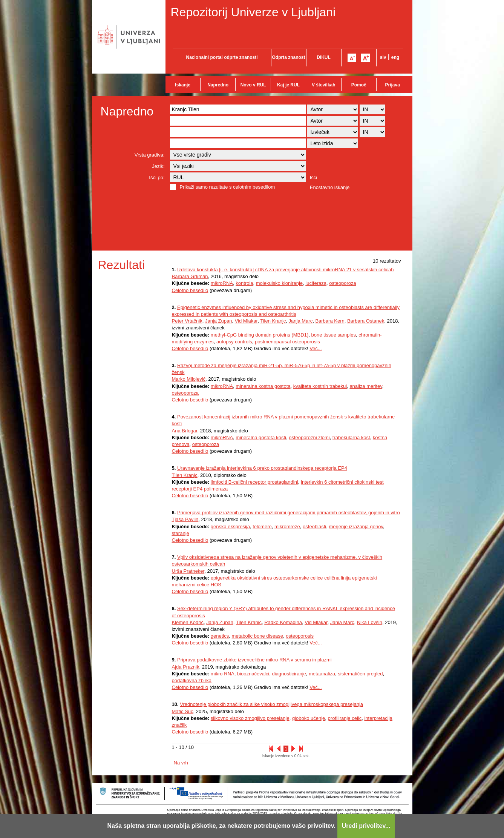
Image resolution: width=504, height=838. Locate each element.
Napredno (218, 85)
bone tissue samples (333, 335)
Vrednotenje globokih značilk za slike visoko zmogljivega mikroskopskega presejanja (271, 704)
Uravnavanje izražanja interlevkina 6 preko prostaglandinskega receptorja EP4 (262, 468)
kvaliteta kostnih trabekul (320, 386)
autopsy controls (234, 342)
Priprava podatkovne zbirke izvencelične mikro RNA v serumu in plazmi (254, 660)
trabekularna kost (351, 437)
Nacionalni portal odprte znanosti (222, 57)
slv (383, 57)
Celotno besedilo (190, 290)
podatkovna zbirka (192, 680)
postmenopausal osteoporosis (287, 342)
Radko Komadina (283, 622)
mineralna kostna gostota (263, 386)
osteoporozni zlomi (309, 437)
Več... (316, 348)
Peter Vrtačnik (187, 321)
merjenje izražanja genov (356, 527)
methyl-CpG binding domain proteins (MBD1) (260, 335)
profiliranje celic (345, 718)
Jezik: (158, 166)
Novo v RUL (253, 85)
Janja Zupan (219, 321)
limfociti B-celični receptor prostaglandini (254, 482)
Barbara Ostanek (366, 321)
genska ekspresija (230, 527)
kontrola (244, 283)
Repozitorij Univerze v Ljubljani (253, 12)
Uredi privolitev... (366, 826)
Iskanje (183, 85)
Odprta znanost (288, 57)
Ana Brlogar (185, 431)
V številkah (324, 85)
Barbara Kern (330, 321)
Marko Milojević (189, 379)
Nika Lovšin (370, 622)
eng (395, 57)
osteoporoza (343, 283)
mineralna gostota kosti (261, 437)
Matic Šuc (183, 711)
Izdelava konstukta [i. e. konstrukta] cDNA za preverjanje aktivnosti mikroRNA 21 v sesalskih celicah (285, 270)
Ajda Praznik (186, 667)
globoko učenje (309, 718)
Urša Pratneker (188, 571)
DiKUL (324, 57)
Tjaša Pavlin (185, 519)
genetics (220, 636)
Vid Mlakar (246, 321)
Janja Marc (301, 321)
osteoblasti (314, 527)
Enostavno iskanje (330, 187)
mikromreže (287, 527)
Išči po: (157, 178)
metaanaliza (322, 674)
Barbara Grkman (190, 276)
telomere (262, 527)
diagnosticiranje (289, 674)
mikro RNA (223, 674)
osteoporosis (300, 636)
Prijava (393, 85)
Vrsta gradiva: (150, 155)
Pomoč (359, 85)
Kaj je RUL (288, 85)
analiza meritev (366, 386)
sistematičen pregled (360, 674)
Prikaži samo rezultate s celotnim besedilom (227, 187)
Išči (314, 178)
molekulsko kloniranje (279, 283)
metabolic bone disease (257, 636)
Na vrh (181, 763)
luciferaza (316, 283)
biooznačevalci (253, 674)
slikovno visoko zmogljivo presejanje (250, 718)
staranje (181, 533)
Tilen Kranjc (273, 321)
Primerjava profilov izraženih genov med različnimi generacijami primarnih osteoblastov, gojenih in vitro (289, 513)
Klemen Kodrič (188, 622)
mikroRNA (222, 283)
